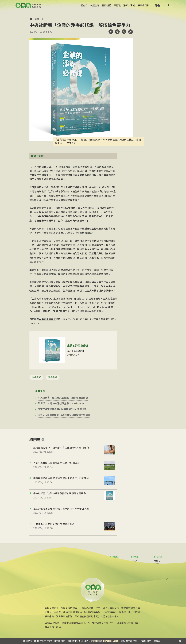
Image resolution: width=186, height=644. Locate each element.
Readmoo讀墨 (105, 307)
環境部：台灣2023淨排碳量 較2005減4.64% (61, 403)
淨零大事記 (129, 7)
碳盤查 (117, 7)
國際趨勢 (107, 7)
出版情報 (36, 377)
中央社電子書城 (47, 319)
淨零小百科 (143, 7)
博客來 (47, 311)
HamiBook (38, 307)
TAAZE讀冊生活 (61, 311)
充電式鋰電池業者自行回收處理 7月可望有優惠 (62, 409)
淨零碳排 (53, 377)
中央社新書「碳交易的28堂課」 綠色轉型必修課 (63, 398)
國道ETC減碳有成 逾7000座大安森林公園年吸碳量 (64, 415)
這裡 (95, 641)
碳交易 (84, 7)
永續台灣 (95, 7)
